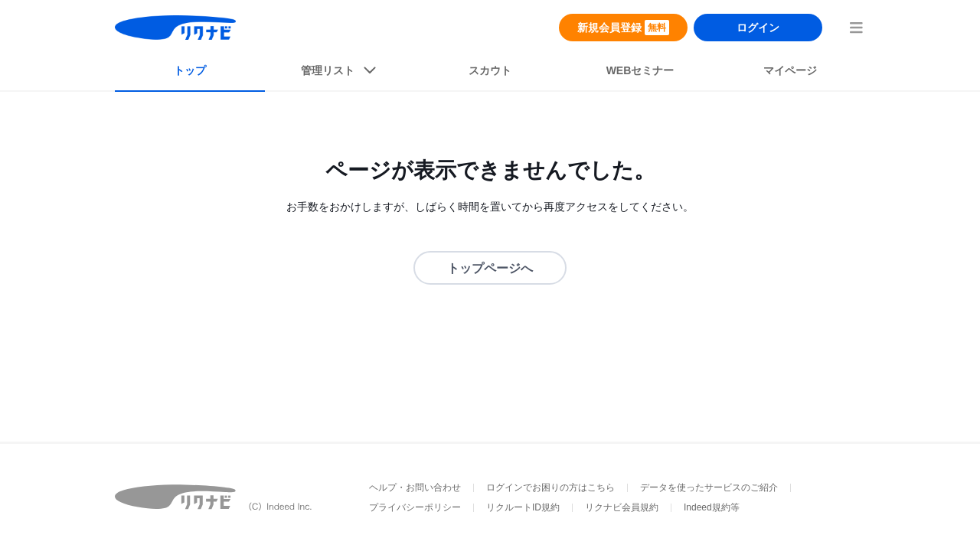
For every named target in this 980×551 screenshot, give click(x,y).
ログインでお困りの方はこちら (550, 487)
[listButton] (340, 73)
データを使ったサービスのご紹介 (709, 487)
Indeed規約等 (712, 507)
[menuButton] (856, 28)
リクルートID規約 (523, 507)
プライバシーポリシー (415, 507)
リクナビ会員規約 (622, 507)
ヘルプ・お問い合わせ (415, 487)
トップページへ (490, 268)
